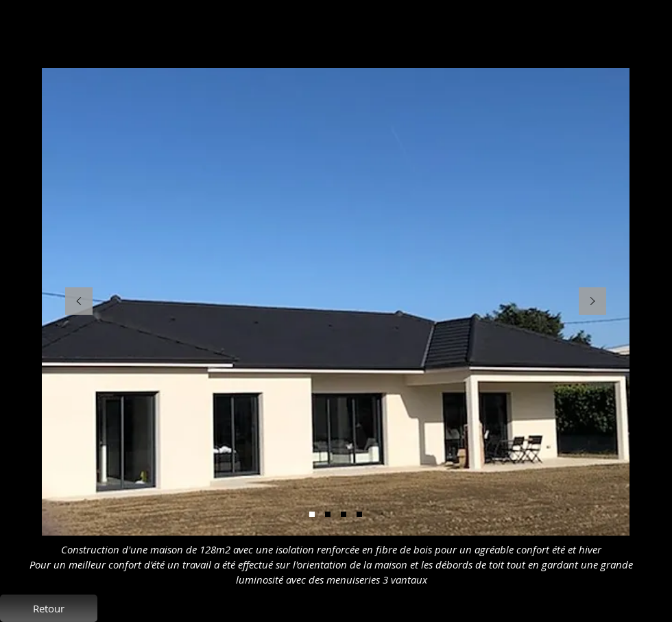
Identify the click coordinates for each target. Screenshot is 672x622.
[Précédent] (79, 302)
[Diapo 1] (359, 514)
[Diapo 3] (344, 514)
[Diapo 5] (312, 514)
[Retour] (49, 608)
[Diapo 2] (328, 514)
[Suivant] (592, 302)
